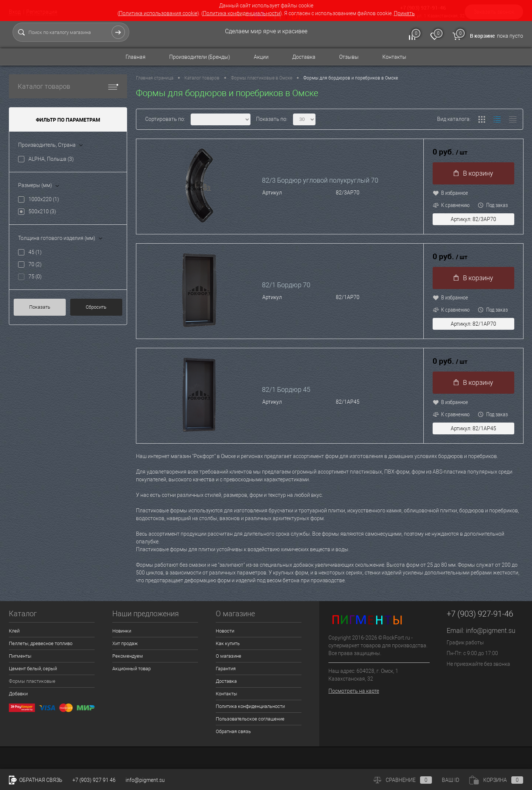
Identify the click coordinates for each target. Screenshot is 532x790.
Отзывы (349, 57)
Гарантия (226, 669)
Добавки (18, 694)
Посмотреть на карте (354, 691)
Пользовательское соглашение (250, 719)
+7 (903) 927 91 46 (94, 780)
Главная (136, 57)
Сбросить (96, 307)
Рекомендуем (128, 656)
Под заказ (493, 205)
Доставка (304, 57)
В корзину (473, 173)
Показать (40, 307)
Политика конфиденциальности (241, 13)
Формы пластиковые (32, 681)
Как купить (228, 643)
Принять (404, 13)
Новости (225, 631)
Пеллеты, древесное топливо (41, 643)
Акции (261, 57)
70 (35, 264)
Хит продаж (125, 643)
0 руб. (450, 152)
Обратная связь (233, 731)
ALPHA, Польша (51, 159)
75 (35, 277)
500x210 (42, 211)
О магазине (229, 656)
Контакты (394, 57)
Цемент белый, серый (33, 669)
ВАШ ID (451, 780)
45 (35, 252)
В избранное (450, 193)
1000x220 (44, 199)
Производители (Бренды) (200, 57)
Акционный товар (132, 669)
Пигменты (20, 656)
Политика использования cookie (158, 13)
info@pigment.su (491, 630)
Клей (14, 631)
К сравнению (451, 205)
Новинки (122, 631)
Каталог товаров (68, 86)
